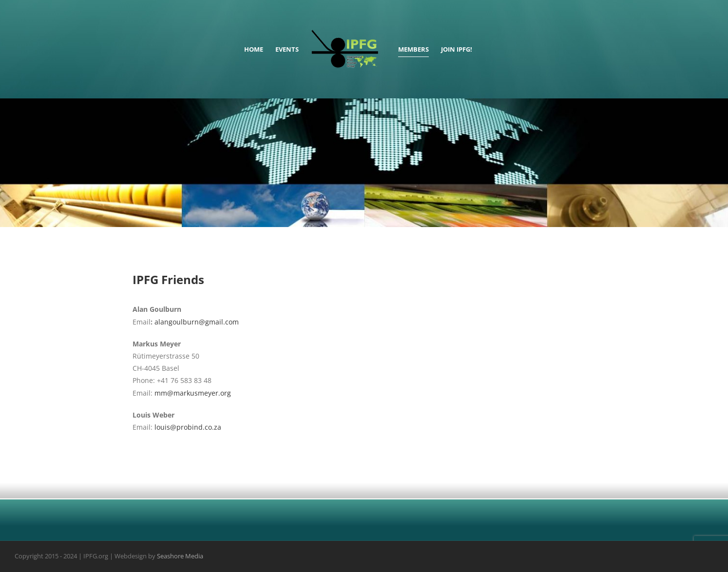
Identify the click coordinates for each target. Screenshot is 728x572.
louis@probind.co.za (188, 427)
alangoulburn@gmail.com (197, 322)
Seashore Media (180, 556)
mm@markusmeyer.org (193, 393)
